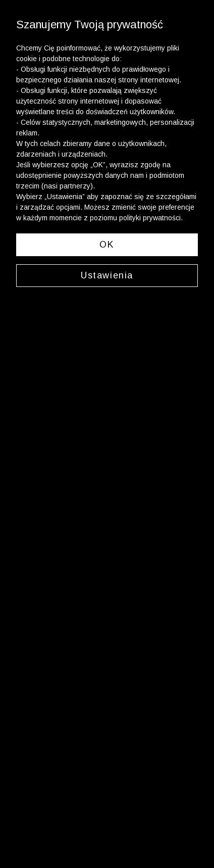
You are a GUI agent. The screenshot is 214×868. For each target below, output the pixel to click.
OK (107, 245)
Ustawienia (107, 275)
